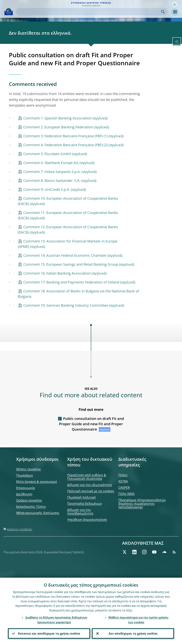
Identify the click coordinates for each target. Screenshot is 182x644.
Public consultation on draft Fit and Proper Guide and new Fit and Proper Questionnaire (91, 424)
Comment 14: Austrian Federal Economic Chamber (65, 255)
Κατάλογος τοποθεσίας (20, 529)
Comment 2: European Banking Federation (58, 127)
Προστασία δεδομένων (85, 504)
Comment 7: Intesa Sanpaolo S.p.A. (52, 172)
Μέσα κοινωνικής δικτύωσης (38, 513)
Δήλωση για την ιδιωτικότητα (89, 485)
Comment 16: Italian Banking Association (57, 273)
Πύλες (123, 475)
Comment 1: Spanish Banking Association (57, 118)
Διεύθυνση (24, 494)
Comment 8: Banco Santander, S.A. (52, 181)
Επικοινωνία (26, 488)
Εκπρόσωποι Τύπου (31, 507)
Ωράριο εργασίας (29, 500)
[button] (175, 4)
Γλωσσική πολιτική (81, 497)
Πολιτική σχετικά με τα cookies (91, 491)
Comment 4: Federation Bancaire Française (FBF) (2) (65, 145)
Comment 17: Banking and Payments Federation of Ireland (71, 282)
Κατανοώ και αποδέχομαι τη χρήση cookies (49, 633)
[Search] (89, 12)
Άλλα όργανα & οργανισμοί (37, 482)
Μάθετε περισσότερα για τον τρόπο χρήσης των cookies (138, 620)
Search (163, 12)
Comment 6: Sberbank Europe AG (51, 163)
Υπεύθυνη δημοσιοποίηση (87, 520)
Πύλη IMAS (127, 494)
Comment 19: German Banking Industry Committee (66, 305)
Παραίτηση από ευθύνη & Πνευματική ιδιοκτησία (87, 477)
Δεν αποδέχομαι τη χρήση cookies (133, 633)
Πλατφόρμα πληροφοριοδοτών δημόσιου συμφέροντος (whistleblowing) (142, 504)
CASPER (124, 487)
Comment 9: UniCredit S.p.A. (47, 189)
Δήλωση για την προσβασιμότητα (80, 512)
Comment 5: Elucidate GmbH (47, 154)
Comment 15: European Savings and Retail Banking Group (71, 264)
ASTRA (123, 481)
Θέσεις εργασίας (29, 469)
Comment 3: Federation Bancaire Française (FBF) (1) (65, 136)
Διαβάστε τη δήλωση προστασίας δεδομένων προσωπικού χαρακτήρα (56, 620)
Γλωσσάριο (25, 475)
